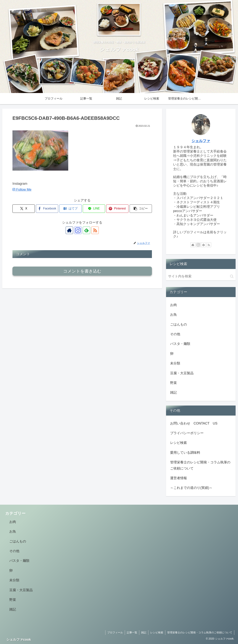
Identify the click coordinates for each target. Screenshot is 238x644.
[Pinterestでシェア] (117, 209)
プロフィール (115, 632)
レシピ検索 (178, 443)
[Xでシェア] (24, 209)
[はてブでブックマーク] (70, 209)
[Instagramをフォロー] (78, 230)
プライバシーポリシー (187, 433)
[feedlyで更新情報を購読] (86, 230)
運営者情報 (178, 478)
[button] (141, 209)
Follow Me (22, 190)
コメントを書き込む (82, 271)
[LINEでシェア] (94, 209)
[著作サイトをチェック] (69, 230)
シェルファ (201, 141)
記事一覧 (132, 632)
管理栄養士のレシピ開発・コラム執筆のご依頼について (200, 465)
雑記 (144, 632)
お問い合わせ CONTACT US (194, 423)
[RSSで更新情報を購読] (95, 230)
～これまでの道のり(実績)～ (191, 488)
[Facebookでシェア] (47, 209)
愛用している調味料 (185, 453)
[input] (201, 276)
